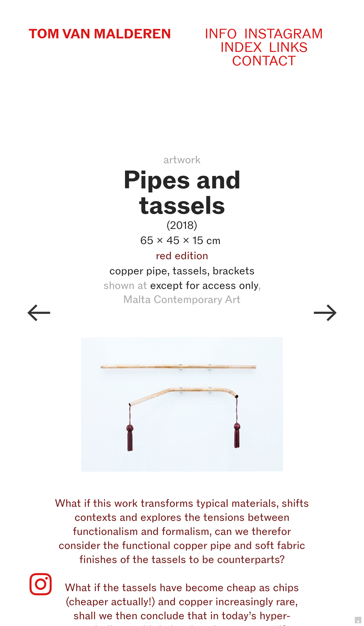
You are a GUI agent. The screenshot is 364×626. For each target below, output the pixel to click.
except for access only (204, 285)
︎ (39, 313)
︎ (325, 313)
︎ (41, 585)
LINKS (288, 47)
